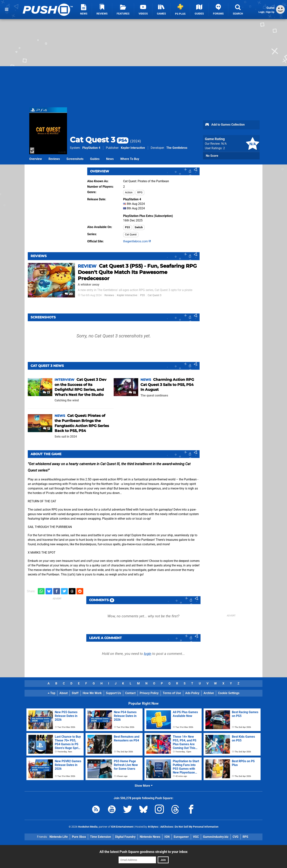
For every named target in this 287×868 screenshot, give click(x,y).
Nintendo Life (59, 837)
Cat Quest (131, 235)
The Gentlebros (177, 148)
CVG (236, 837)
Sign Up (270, 12)
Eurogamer (181, 837)
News (110, 159)
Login (261, 12)
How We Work (92, 693)
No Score (212, 156)
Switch (139, 227)
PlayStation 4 (91, 148)
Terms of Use (172, 693)
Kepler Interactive (133, 148)
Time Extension (101, 837)
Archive (209, 693)
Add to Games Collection (225, 125)
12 (47, 429)
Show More (144, 786)
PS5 (127, 227)
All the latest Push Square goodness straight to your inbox (143, 852)
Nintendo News (150, 837)
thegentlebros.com (137, 241)
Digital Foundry (125, 837)
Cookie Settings (229, 693)
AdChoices (166, 827)
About (64, 693)
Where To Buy (130, 159)
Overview (36, 159)
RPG (140, 192)
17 (46, 393)
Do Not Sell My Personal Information (197, 827)
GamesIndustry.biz (216, 837)
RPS (245, 837)
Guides (95, 159)
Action (129, 192)
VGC (196, 837)
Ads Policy (192, 693)
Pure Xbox (79, 837)
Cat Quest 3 (99, 140)
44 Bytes (153, 827)
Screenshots (75, 159)
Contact (130, 693)
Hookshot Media (88, 827)
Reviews (54, 159)
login (148, 654)
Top (52, 693)
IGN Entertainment (122, 827)
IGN (167, 837)
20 (69, 294)
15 (132, 393)
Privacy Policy (149, 693)
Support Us (113, 693)
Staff (75, 693)
